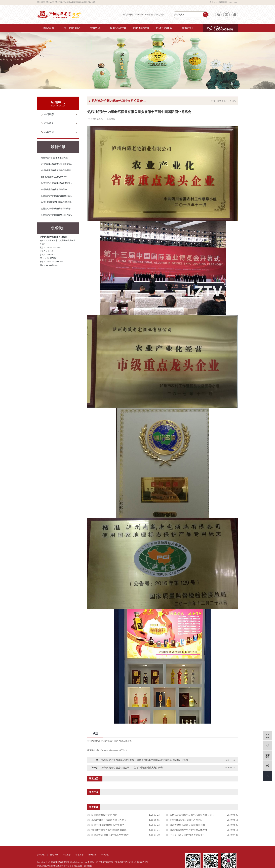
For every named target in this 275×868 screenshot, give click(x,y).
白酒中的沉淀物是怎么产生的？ (108, 825)
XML (236, 2)
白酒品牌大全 (125, 741)
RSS (230, 2)
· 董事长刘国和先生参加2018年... (54, 177)
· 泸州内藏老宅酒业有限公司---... (54, 189)
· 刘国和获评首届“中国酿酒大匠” (54, 158)
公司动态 (49, 114)
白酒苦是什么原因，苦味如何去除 (187, 825)
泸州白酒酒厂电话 (110, 741)
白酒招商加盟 (164, 28)
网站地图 (223, 2)
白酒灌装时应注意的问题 (104, 815)
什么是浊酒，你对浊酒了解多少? (187, 835)
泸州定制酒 (159, 15)
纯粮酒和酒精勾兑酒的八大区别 (186, 820)
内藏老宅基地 (141, 28)
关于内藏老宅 (72, 28)
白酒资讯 (95, 28)
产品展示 (67, 855)
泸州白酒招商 (94, 741)
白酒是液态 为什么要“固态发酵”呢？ (110, 835)
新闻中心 (54, 855)
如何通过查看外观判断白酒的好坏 (109, 830)
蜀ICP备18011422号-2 (105, 862)
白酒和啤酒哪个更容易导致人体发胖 (188, 830)
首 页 (213, 101)
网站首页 (49, 28)
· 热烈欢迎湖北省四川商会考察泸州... (56, 202)
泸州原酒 (149, 15)
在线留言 (92, 855)
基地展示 (80, 855)
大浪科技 (88, 866)
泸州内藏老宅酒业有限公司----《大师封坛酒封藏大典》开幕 (132, 768)
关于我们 (41, 855)
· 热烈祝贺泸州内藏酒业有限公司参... (56, 209)
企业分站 (214, 2)
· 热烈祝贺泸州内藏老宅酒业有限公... (56, 183)
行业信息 (49, 123)
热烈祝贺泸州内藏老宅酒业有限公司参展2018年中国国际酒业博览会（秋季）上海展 (145, 760)
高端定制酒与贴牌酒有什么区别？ (109, 820)
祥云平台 (69, 866)
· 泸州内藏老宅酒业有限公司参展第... (56, 164)
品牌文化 (49, 132)
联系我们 (187, 28)
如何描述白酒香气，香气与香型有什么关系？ (193, 815)
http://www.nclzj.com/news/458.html (112, 750)
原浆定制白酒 (118, 28)
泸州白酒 (139, 15)
